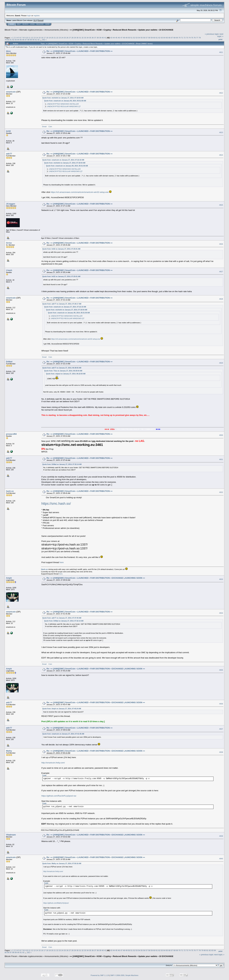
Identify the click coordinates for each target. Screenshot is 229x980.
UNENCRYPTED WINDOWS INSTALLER (63, 104)
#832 (221, 492)
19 (50, 38)
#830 (221, 435)
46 (119, 38)
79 (6, 40)
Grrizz (9, 243)
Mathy (9, 751)
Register (40, 24)
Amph (9, 578)
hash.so (10, 491)
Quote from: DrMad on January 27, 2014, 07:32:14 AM (62, 464)
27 (70, 38)
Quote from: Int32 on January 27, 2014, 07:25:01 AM (61, 249)
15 (40, 38)
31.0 (35, 20)
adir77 (9, 154)
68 (174, 38)
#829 (221, 363)
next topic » (220, 35)
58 (149, 38)
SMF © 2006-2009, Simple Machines (124, 975)
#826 (221, 244)
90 (33, 40)
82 (13, 40)
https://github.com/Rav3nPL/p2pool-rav (59, 796)
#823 (221, 132)
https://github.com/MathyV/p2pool (56, 903)
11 (30, 38)
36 (93, 38)
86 (23, 40)
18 (47, 38)
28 (72, 38)
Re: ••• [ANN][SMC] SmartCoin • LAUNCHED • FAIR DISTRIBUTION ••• (80, 51)
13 (35, 38)
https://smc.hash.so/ (56, 504)
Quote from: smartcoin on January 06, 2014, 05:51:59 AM (65, 101)
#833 (221, 579)
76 (195, 38)
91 (36, 40)
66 (169, 38)
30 (78, 38)
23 (60, 38)
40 (103, 38)
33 (85, 38)
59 (152, 38)
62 (159, 38)
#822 (221, 93)
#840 (221, 859)
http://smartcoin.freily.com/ (53, 763)
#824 (221, 155)
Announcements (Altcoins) (56, 30)
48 (124, 38)
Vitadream (11, 835)
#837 (221, 729)
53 (137, 38)
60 (154, 38)
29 (75, 38)
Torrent (40, 20)
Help (19, 24)
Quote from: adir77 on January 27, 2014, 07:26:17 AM (62, 304)
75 (192, 38)
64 (164, 38)
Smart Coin (47, 127)
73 (187, 38)
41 (105, 38)
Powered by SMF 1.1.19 (100, 975)
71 (182, 38)
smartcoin (11, 92)
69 (177, 38)
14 (37, 38)
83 (16, 40)
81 (11, 40)
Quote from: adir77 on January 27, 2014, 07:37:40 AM (62, 618)
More (47, 24)
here (62, 562)
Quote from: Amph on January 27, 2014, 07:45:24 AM (62, 709)
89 (31, 40)
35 (90, 38)
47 (121, 38)
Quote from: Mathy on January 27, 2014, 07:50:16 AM (62, 864)
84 (18, 40)
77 (197, 38)
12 (32, 38)
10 (27, 38)
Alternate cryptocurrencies (31, 30)
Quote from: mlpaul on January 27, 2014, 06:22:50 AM (66, 374)
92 (38, 40)
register (36, 15)
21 (55, 38)
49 (126, 38)
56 (144, 38)
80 (8, 40)
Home (12, 24)
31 (80, 38)
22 (57, 38)
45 (116, 38)
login (29, 15)
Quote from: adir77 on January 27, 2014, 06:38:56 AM (62, 368)
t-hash (9, 270)
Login (32, 24)
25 (65, 38)
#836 (221, 704)
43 (111, 38)
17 (45, 38)
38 (98, 38)
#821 (221, 52)
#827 (221, 272)
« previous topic (212, 34)
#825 (221, 205)
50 (129, 38)
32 (83, 38)
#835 (221, 670)
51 (132, 38)
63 (162, 38)
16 (42, 38)
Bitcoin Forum (11, 30)
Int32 (8, 131)
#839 (221, 836)
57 (147, 38)
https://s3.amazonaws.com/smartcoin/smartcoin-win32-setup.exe (80, 192)
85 (21, 40)
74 (190, 38)
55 (142, 38)
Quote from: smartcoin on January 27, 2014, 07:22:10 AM (63, 160)
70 (180, 38)
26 (67, 38)
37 (95, 38)
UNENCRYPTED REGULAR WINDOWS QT (64, 106)
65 (167, 38)
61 (157, 38)
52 (134, 38)
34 (88, 38)
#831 (221, 459)
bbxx (8, 51)
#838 (221, 752)
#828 (221, 299)
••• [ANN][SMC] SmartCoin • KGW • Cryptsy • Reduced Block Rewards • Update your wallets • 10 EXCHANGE (122, 30)
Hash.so (44, 569)
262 (44, 40)
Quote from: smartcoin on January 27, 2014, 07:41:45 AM (63, 734)
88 (28, 40)
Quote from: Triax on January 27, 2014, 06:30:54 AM (63, 371)
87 (26, 40)
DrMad (9, 362)
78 (200, 38)
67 (172, 38)
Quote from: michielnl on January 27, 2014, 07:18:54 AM (63, 98)
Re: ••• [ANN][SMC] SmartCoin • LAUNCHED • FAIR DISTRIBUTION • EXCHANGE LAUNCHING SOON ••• (96, 578)
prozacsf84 (11, 434)
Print (220, 39)
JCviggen (11, 204)
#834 (221, 613)
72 (185, 38)
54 (139, 38)
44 (114, 38)
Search (25, 24)
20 (52, 38)
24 (62, 38)
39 (100, 38)
